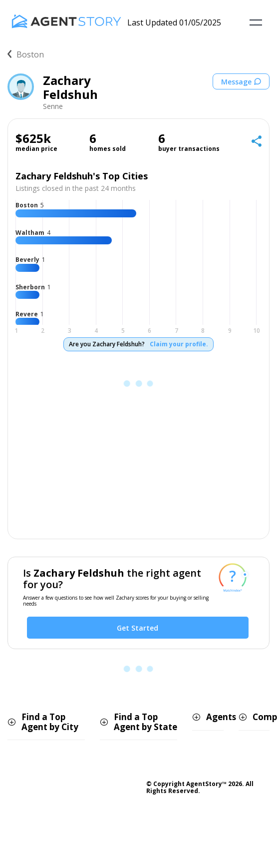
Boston (26, 54)
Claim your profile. (179, 344)
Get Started (138, 628)
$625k (33, 138)
